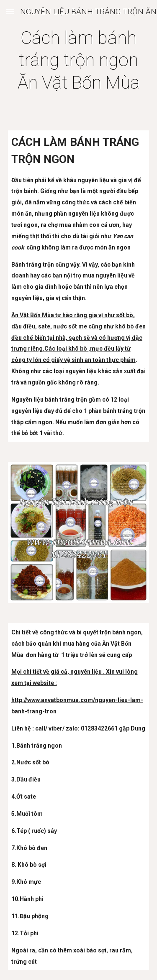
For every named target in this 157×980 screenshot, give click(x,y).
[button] (10, 11)
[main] (79, 60)
